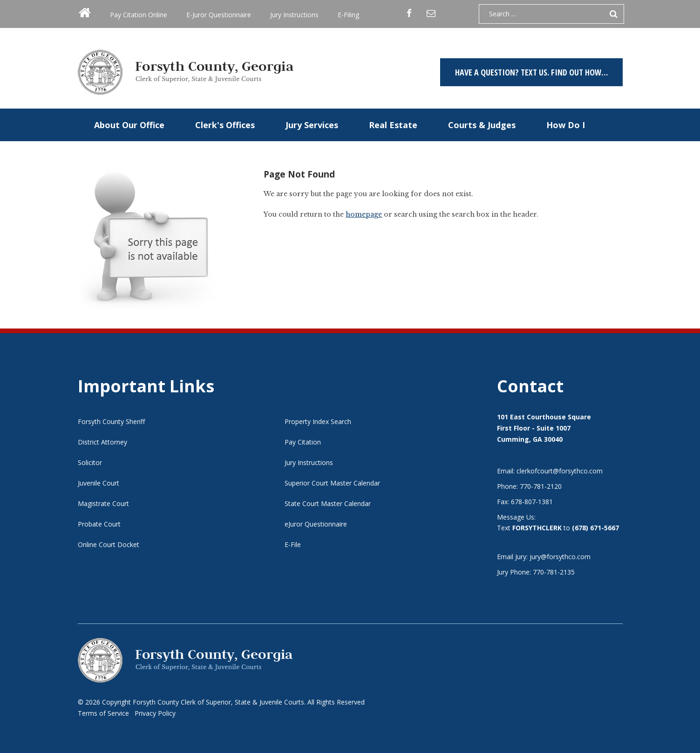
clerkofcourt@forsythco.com (560, 471)
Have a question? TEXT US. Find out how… (531, 72)
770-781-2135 (554, 572)
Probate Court (99, 524)
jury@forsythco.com (560, 557)
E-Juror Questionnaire (219, 15)
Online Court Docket (109, 544)
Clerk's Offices (225, 125)
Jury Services (312, 125)
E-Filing (348, 15)
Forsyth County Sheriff (111, 421)
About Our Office (129, 125)
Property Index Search (318, 421)
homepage (364, 214)
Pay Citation (303, 442)
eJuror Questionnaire (316, 524)
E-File (293, 544)
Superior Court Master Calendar (332, 483)
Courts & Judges (482, 125)
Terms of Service (103, 713)
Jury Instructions (294, 15)
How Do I (566, 125)
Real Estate (393, 125)
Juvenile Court (99, 483)
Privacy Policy (155, 713)
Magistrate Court (103, 503)
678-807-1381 (532, 502)
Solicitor (90, 462)
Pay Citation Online (139, 15)
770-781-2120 (541, 486)
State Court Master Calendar (328, 503)
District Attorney (102, 442)
